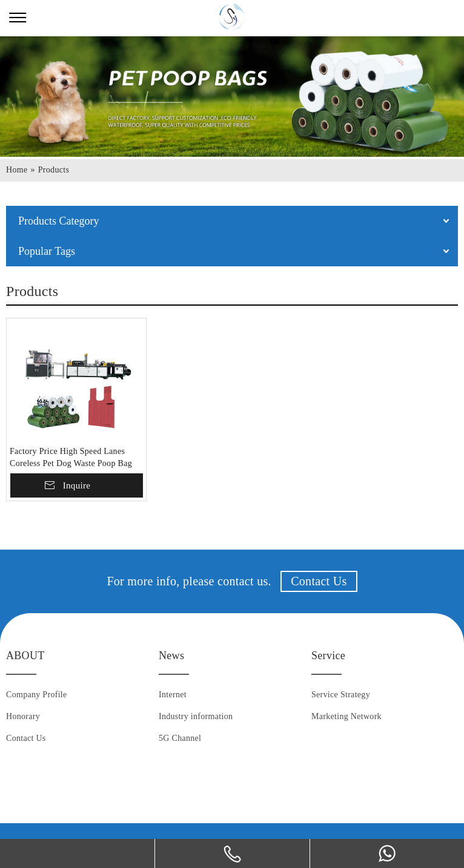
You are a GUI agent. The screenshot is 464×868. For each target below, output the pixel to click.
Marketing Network (346, 716)
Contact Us (319, 581)
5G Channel (180, 738)
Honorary (23, 716)
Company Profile (37, 695)
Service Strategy (341, 695)
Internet (173, 695)
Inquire (77, 485)
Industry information (196, 716)
